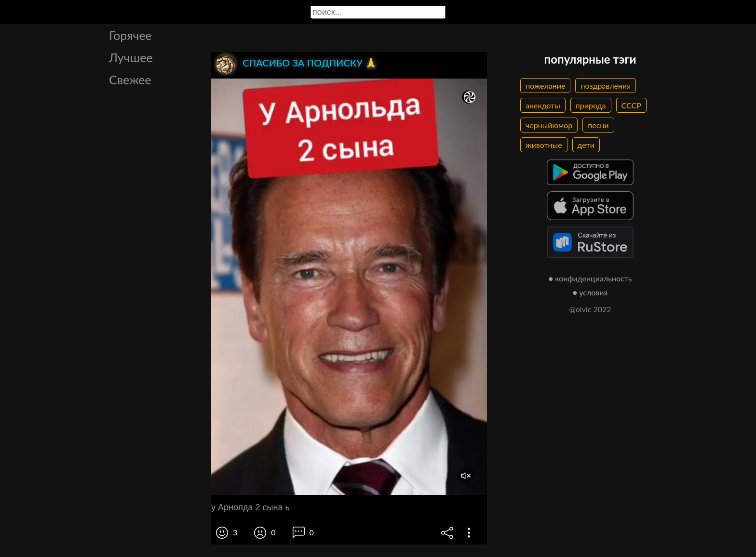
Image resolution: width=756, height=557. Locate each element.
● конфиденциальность (590, 278)
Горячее (130, 35)
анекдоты (543, 105)
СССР (631, 105)
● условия (590, 292)
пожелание (545, 86)
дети (586, 145)
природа (591, 105)
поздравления (606, 86)
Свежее (130, 80)
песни (598, 125)
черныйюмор (549, 125)
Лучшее (131, 57)
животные (544, 145)
